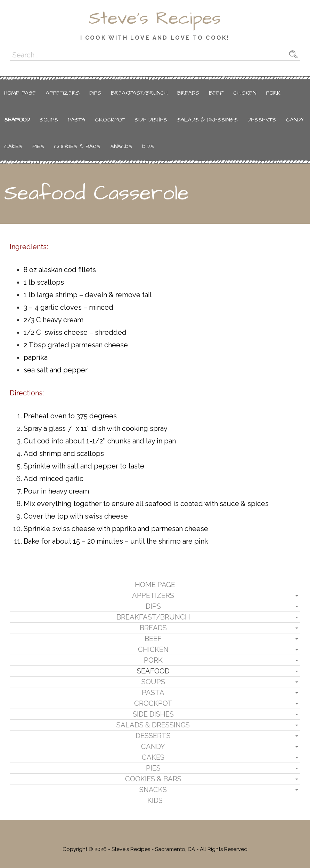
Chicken (245, 93)
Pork (273, 93)
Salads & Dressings (207, 120)
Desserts (262, 120)
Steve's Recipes (155, 18)
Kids (148, 147)
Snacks (121, 147)
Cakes (13, 147)
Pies (38, 147)
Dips (95, 93)
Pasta (76, 120)
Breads (188, 93)
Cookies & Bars (77, 147)
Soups (49, 120)
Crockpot (110, 120)
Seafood (17, 120)
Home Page (20, 93)
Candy (295, 120)
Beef (216, 93)
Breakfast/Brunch (139, 93)
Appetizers (63, 93)
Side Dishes (151, 120)
